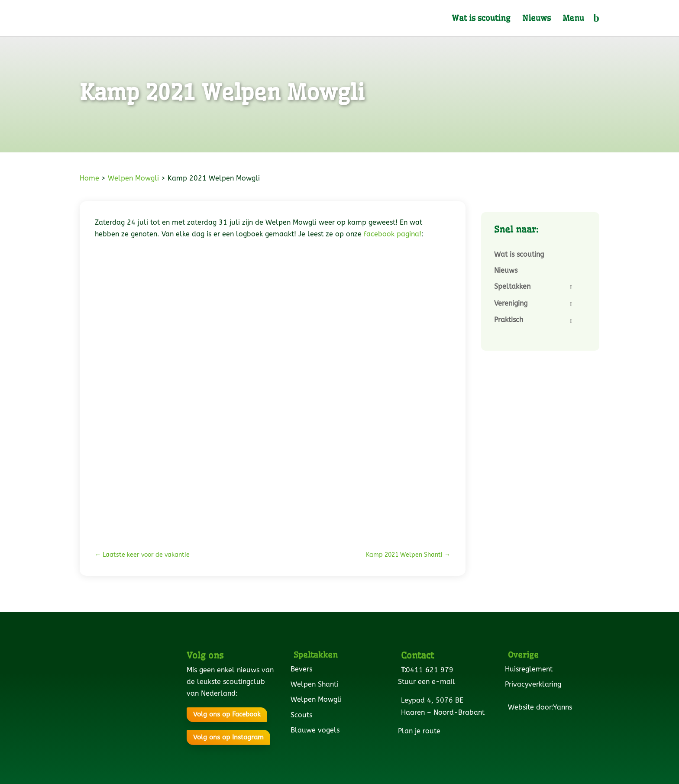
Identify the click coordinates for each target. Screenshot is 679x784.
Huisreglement (530, 669)
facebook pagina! (393, 234)
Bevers (303, 669)
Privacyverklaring (535, 684)
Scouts (303, 715)
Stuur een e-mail (428, 682)
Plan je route (421, 731)
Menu (573, 19)
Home (89, 178)
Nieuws (537, 19)
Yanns (564, 707)
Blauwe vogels (317, 730)
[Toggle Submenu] (571, 287)
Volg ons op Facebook (227, 714)
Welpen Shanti (316, 684)
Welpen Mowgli (133, 178)
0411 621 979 (431, 670)
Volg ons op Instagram (228, 737)
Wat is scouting (481, 19)
